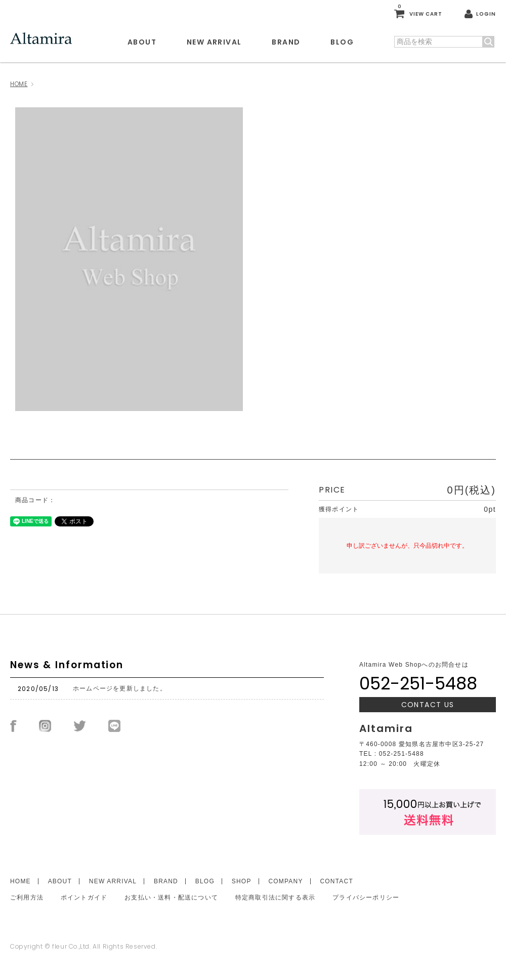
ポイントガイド (84, 897)
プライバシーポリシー (366, 897)
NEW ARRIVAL (214, 42)
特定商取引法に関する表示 (275, 897)
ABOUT (142, 42)
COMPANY (285, 881)
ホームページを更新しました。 (120, 688)
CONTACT (336, 881)
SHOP (242, 881)
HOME (19, 84)
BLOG (342, 42)
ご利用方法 (27, 897)
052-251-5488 (418, 683)
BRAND (286, 42)
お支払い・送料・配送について (171, 897)
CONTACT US (428, 705)
